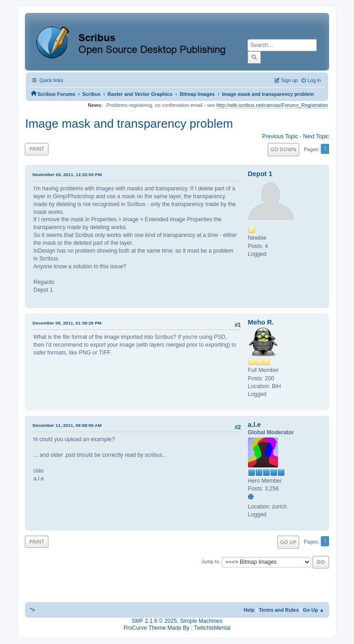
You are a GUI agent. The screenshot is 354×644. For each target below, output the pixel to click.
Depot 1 (260, 174)
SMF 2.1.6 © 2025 (154, 621)
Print (37, 149)
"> (32, 610)
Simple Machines (201, 621)
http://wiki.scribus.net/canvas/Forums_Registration (272, 105)
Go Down (283, 149)
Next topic (316, 136)
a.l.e (254, 425)
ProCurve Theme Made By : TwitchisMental (177, 628)
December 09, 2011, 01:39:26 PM (67, 323)
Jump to (210, 562)
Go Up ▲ (313, 610)
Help (249, 610)
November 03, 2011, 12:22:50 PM (67, 174)
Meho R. (261, 322)
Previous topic (280, 136)
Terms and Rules (279, 610)
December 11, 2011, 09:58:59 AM (67, 425)
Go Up (288, 542)
